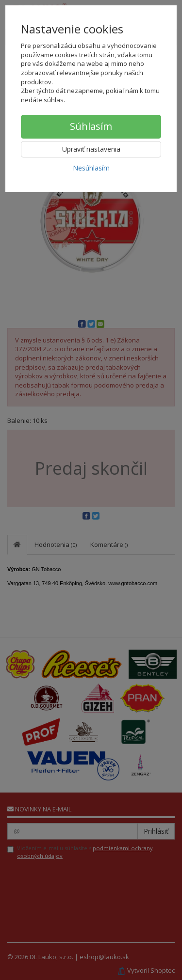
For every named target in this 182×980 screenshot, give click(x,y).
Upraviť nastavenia (91, 149)
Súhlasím (91, 126)
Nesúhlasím (91, 168)
